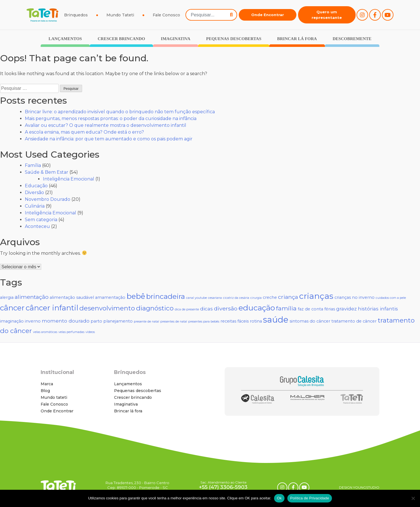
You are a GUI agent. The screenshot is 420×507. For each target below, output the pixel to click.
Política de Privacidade (310, 498)
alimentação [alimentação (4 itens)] (32, 297)
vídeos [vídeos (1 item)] (90, 332)
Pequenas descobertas (234, 39)
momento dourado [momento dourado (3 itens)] (66, 321)
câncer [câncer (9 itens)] (12, 308)
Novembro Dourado (48, 199)
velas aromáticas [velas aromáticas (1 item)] (45, 332)
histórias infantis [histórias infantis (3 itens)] (378, 309)
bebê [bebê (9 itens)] (136, 296)
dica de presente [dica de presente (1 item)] (187, 309)
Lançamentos (65, 39)
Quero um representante (327, 15)
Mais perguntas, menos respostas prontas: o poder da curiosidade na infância (111, 118)
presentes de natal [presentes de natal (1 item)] (174, 322)
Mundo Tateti (120, 15)
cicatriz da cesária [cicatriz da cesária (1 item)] (236, 298)
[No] (413, 498)
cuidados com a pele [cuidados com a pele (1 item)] (391, 298)
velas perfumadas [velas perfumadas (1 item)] (71, 332)
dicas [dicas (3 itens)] (206, 309)
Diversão (34, 192)
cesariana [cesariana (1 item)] (215, 298)
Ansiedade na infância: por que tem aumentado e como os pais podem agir (109, 139)
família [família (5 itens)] (286, 308)
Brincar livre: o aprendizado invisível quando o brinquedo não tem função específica (120, 112)
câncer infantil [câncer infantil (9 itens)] (52, 308)
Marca (47, 384)
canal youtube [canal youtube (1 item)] (196, 298)
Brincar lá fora (297, 39)
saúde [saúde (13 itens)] (276, 320)
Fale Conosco (166, 15)
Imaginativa (176, 39)
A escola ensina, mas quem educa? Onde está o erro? (84, 132)
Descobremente (352, 39)
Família (33, 165)
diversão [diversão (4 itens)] (226, 308)
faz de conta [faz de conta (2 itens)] (310, 309)
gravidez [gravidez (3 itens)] (346, 309)
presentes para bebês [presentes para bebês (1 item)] (204, 322)
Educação (36, 186)
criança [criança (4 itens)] (288, 297)
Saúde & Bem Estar (47, 172)
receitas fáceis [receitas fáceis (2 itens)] (235, 321)
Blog (45, 391)
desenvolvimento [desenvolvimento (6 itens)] (107, 308)
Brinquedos (76, 15)
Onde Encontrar (268, 15)
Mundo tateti (54, 397)
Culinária (35, 206)
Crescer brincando (121, 39)
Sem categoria (41, 220)
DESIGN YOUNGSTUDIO (359, 487)
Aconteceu (37, 226)
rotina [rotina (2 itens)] (256, 321)
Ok (279, 498)
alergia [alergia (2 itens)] (7, 297)
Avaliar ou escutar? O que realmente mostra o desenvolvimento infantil (106, 125)
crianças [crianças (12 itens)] (316, 296)
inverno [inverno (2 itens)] (33, 321)
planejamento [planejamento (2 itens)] (118, 321)
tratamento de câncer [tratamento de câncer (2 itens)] (354, 321)
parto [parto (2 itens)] (96, 321)
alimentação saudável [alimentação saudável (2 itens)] (72, 297)
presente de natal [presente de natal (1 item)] (146, 322)
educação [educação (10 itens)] (257, 308)
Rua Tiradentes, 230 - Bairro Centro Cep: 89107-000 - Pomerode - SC (137, 485)
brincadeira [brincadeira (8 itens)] (166, 296)
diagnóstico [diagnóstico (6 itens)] (155, 308)
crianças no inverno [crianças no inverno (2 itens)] (355, 297)
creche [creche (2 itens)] (270, 297)
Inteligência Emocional (69, 179)
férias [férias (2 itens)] (330, 309)
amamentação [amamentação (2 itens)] (110, 297)
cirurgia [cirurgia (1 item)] (256, 298)
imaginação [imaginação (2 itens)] (12, 321)
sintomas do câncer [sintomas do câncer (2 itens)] (310, 321)
